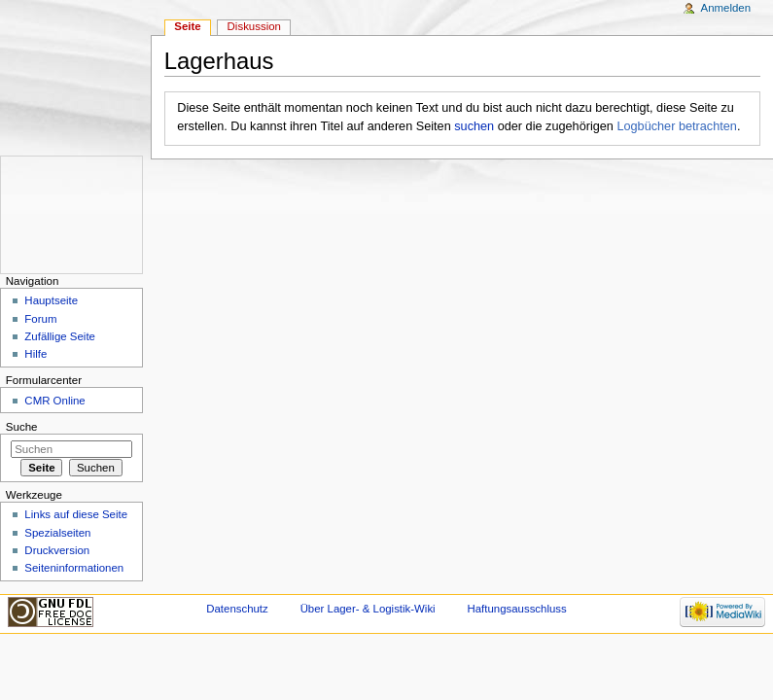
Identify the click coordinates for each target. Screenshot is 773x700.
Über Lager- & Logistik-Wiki (368, 609)
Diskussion (254, 26)
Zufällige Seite (60, 336)
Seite (187, 26)
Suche (22, 427)
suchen (474, 126)
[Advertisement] (59, 215)
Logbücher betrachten (676, 126)
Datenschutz (237, 609)
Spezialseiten (57, 533)
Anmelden (726, 8)
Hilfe (35, 354)
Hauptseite (51, 300)
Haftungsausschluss (517, 609)
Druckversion (57, 550)
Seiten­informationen (74, 568)
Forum (40, 319)
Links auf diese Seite (76, 514)
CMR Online (54, 401)
